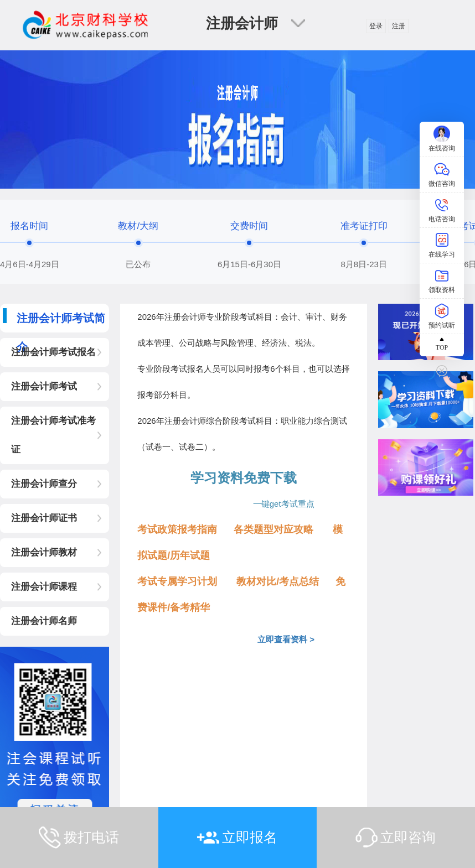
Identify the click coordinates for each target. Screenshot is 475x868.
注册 (399, 26)
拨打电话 (91, 837)
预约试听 (442, 325)
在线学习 (442, 254)
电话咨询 (442, 219)
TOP (442, 347)
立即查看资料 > (281, 639)
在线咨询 (442, 148)
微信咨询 (442, 184)
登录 (376, 26)
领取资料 (442, 290)
